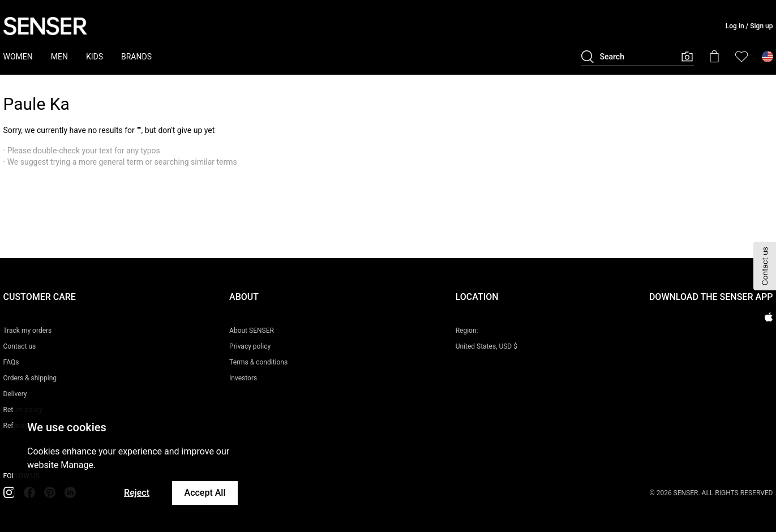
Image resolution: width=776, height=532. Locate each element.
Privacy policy (250, 346)
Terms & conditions (258, 362)
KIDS (95, 57)
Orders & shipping (30, 378)
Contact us (20, 346)
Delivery (15, 394)
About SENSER (252, 331)
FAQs (11, 362)
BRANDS (136, 57)
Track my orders (28, 331)
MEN (59, 57)
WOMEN (18, 57)
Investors (243, 378)
